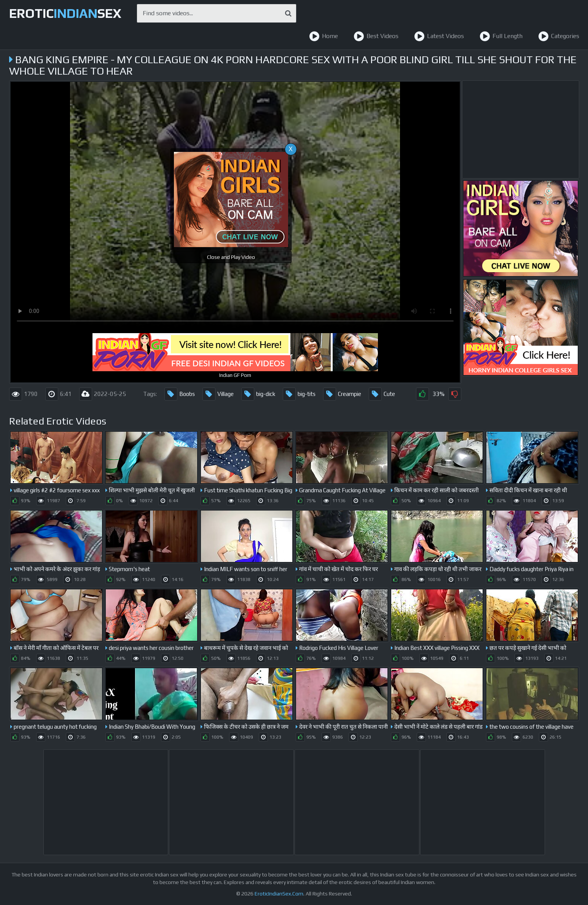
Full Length (501, 36)
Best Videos (376, 36)
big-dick (258, 394)
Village (218, 394)
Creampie (342, 394)
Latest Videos (439, 36)
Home (323, 36)
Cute (382, 394)
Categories (559, 36)
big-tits (299, 394)
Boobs (180, 394)
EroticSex (65, 13)
